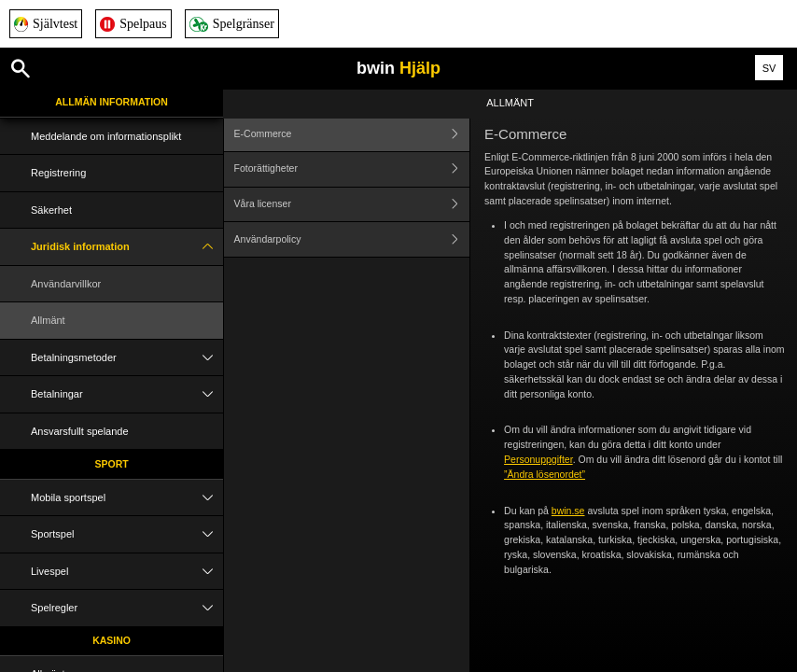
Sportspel (127, 534)
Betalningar (127, 394)
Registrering (58, 173)
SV (769, 68)
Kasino (112, 640)
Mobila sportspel (127, 498)
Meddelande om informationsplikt (106, 136)
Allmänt (48, 320)
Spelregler (127, 608)
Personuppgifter (538, 459)
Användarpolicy (352, 239)
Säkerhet (51, 210)
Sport (111, 464)
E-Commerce (352, 134)
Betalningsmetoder (127, 358)
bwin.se (568, 511)
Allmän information (112, 102)
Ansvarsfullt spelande (80, 431)
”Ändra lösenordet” (545, 474)
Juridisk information (127, 247)
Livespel (127, 572)
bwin (398, 68)
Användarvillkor (66, 284)
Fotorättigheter (352, 169)
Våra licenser (352, 205)
